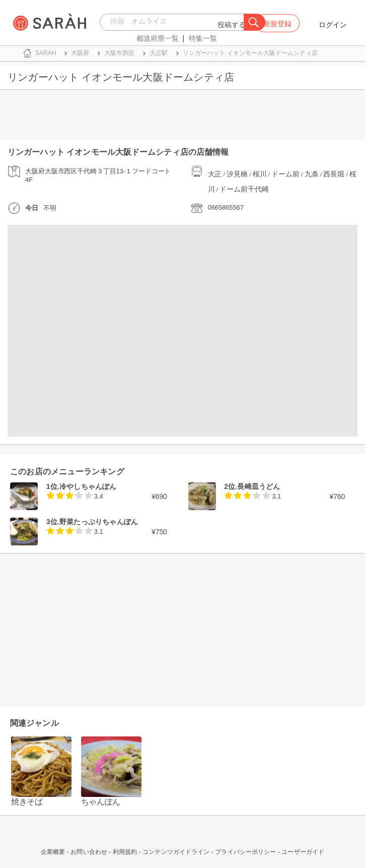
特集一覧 (203, 38)
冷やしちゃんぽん (88, 486)
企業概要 (53, 852)
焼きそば (27, 802)
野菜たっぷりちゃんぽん (99, 522)
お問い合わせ (89, 852)
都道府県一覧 (158, 38)
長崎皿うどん (259, 486)
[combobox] (174, 22)
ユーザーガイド (303, 852)
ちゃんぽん (101, 802)
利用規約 (125, 852)
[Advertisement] (182, 117)
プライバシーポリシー (245, 852)
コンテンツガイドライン (176, 852)
